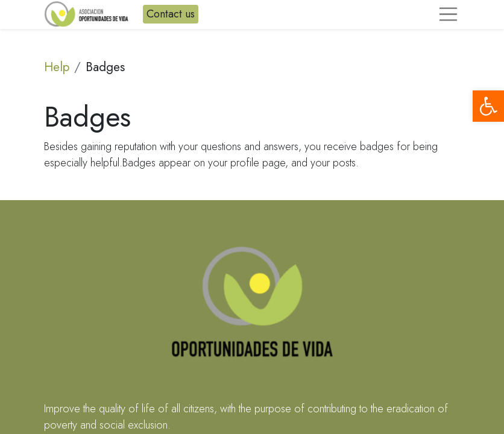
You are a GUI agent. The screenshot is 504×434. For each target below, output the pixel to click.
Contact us (171, 14)
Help (57, 67)
